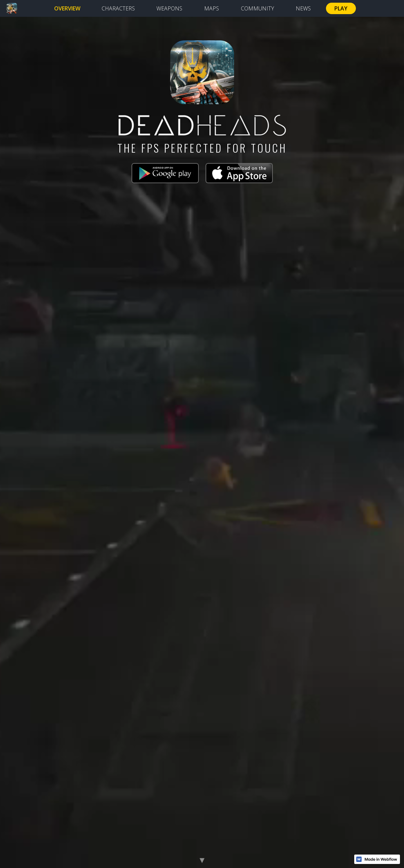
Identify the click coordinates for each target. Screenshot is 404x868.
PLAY (341, 8)
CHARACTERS (118, 8)
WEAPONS (169, 8)
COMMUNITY (258, 8)
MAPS (212, 8)
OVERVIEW (67, 8)
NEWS (303, 8)
